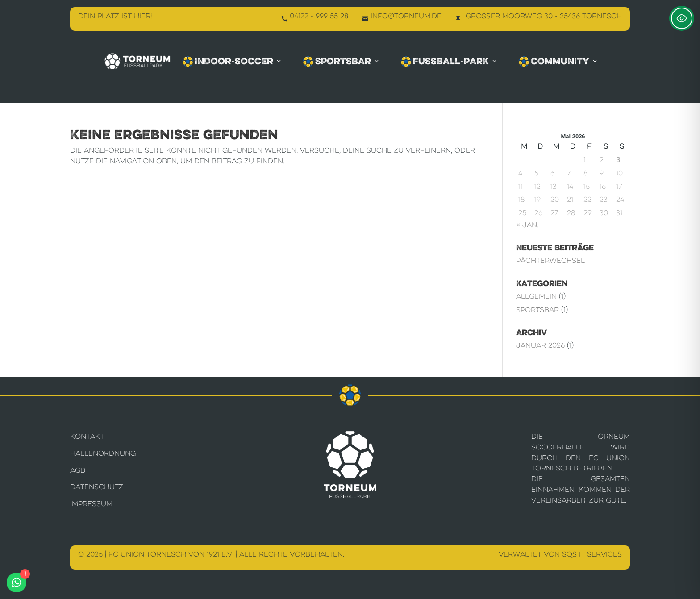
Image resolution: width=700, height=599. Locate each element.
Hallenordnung (103, 453)
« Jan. (527, 225)
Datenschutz (97, 487)
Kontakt (87, 436)
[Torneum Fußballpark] (137, 61)
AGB (78, 470)
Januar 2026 (540, 345)
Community (558, 61)
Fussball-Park (449, 61)
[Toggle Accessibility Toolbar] (682, 18)
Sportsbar (342, 61)
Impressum (91, 504)
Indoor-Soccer (232, 61)
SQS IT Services (592, 554)
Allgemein (536, 296)
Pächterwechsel (550, 260)
